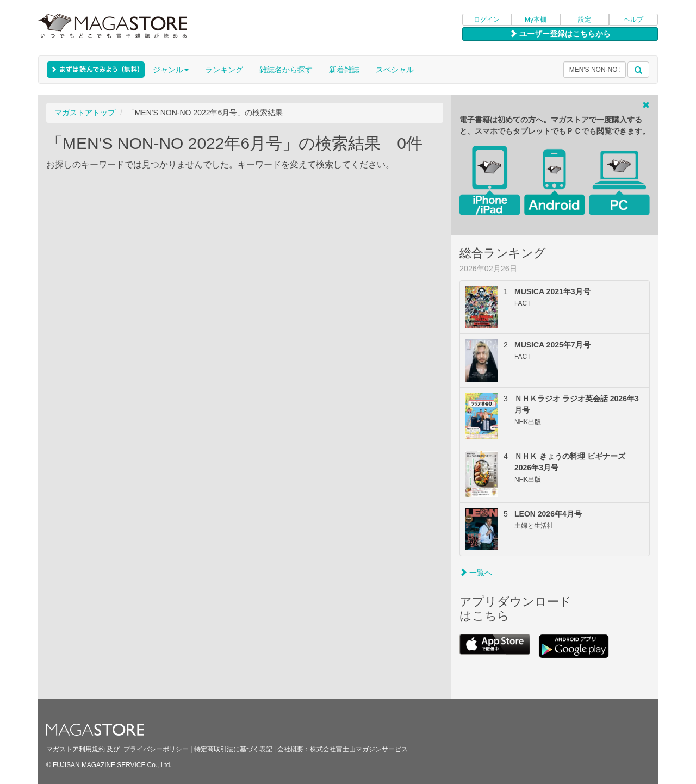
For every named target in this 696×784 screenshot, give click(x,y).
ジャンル (171, 70)
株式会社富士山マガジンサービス (359, 749)
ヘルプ (633, 20)
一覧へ (476, 573)
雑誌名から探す (286, 70)
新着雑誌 (344, 70)
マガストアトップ (85, 113)
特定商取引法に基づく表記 (233, 749)
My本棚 (536, 20)
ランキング (224, 70)
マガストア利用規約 (76, 749)
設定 (585, 20)
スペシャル (395, 70)
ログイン (487, 20)
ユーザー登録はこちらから (560, 34)
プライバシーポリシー (156, 749)
